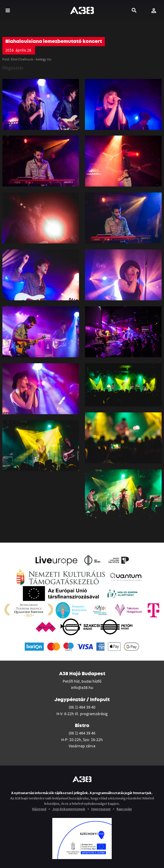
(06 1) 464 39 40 (82, 707)
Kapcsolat (124, 809)
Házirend (39, 809)
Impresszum (101, 809)
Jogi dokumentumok (69, 809)
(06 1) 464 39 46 (82, 733)
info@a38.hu (82, 687)
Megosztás (13, 68)
